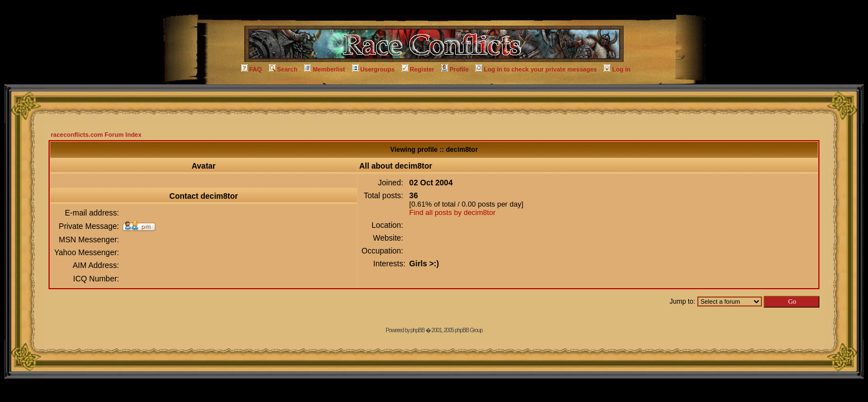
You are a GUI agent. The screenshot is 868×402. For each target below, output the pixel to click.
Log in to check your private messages (536, 69)
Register (418, 69)
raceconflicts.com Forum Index (96, 135)
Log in (617, 69)
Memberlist (324, 69)
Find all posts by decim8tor (453, 212)
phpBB (418, 330)
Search (283, 69)
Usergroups (373, 69)
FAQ (252, 69)
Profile (455, 69)
